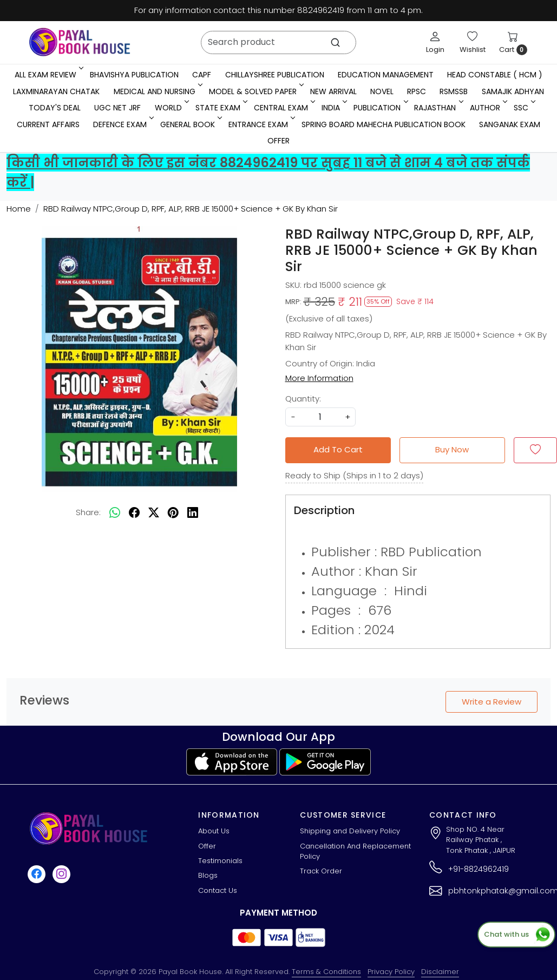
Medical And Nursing (157, 91)
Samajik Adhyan (513, 91)
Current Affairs (48, 124)
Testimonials (220, 861)
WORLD (171, 108)
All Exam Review (48, 75)
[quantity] (320, 417)
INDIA (333, 108)
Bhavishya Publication (134, 75)
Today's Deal (55, 108)
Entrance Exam (261, 124)
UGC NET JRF (117, 108)
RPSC (417, 91)
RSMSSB (454, 91)
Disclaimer (440, 972)
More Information (319, 378)
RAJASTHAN (438, 108)
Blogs (208, 875)
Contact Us (218, 890)
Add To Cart (338, 449)
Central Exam (284, 108)
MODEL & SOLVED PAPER (255, 91)
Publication (380, 108)
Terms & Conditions (326, 972)
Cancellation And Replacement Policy (355, 851)
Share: (88, 512)
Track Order (321, 871)
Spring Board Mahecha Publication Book (384, 124)
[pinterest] (173, 513)
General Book (190, 124)
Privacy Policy (391, 972)
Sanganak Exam (510, 124)
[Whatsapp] (115, 513)
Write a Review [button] (492, 702)
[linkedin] (193, 513)
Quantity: (303, 399)
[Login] (435, 42)
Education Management (386, 75)
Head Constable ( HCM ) (495, 75)
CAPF (202, 75)
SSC (524, 108)
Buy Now (452, 449)
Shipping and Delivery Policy (350, 831)
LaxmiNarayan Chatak (56, 91)
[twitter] (154, 513)
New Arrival (333, 91)
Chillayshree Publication (275, 75)
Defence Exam (123, 124)
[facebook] (134, 513)
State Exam (221, 108)
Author (488, 108)
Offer (278, 141)
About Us (214, 831)
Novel (382, 91)
